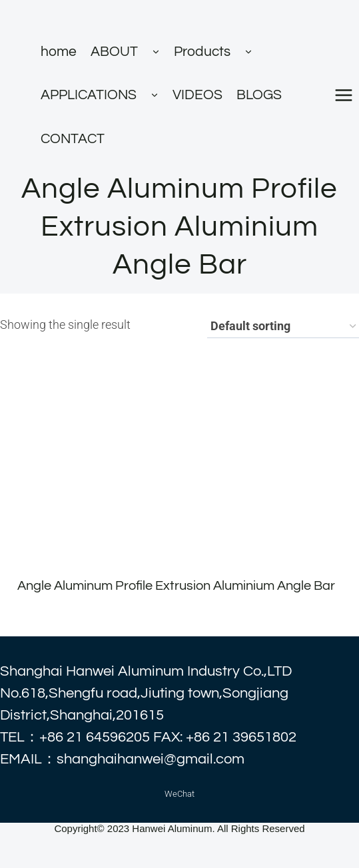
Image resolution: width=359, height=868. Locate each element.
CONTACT (73, 139)
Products (202, 52)
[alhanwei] (101, 15)
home (59, 52)
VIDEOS (197, 95)
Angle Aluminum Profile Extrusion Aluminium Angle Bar (176, 586)
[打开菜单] (343, 95)
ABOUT (114, 52)
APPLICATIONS (89, 95)
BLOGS (259, 95)
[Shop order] (283, 327)
